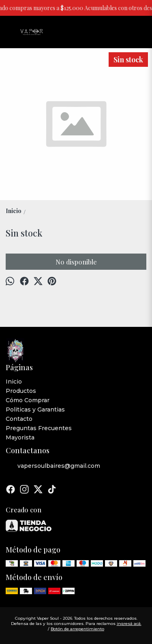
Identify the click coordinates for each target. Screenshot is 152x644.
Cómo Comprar (28, 400)
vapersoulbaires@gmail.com (53, 466)
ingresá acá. (129, 624)
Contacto (19, 419)
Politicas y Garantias (35, 409)
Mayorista (20, 437)
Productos (21, 391)
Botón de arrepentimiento (77, 629)
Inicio (14, 382)
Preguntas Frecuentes (39, 428)
